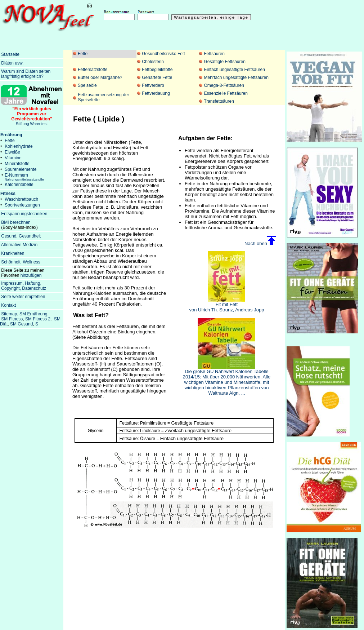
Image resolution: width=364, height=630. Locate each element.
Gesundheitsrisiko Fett (163, 54)
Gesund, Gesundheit (21, 236)
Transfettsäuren (219, 101)
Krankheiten (13, 253)
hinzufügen (31, 275)
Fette (83, 54)
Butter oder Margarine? (100, 77)
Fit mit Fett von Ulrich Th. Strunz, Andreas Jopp (227, 305)
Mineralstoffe (17, 164)
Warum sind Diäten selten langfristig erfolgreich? (25, 74)
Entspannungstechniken (24, 214)
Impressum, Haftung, (21, 283)
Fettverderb (153, 85)
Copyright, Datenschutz (24, 288)
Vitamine (13, 158)
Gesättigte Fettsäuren (224, 62)
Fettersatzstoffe (93, 70)
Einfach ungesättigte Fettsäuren (234, 70)
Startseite (10, 54)
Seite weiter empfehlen (23, 297)
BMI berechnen (16, 222)
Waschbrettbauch (21, 199)
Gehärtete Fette (157, 77)
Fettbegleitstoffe (157, 70)
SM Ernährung (33, 314)
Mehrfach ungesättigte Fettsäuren (236, 77)
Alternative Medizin (19, 245)
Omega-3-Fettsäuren (224, 85)
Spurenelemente (21, 169)
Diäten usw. (12, 63)
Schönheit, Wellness (21, 262)
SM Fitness (12, 319)
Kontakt (8, 305)
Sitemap (9, 314)
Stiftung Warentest (32, 114)
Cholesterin (153, 62)
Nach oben (256, 243)
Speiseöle (87, 85)
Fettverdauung (156, 93)
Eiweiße (12, 152)
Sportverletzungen (22, 205)
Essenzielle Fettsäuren (226, 93)
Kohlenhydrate (19, 146)
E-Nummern (24, 177)
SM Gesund (21, 324)
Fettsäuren (214, 54)
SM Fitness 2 (38, 319)
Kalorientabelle (19, 185)
